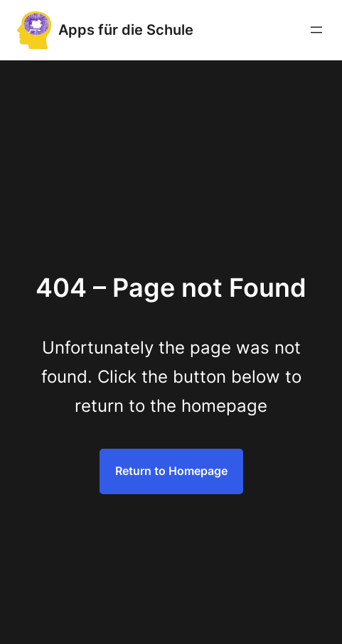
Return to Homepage (171, 471)
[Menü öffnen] (316, 30)
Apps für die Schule (126, 30)
